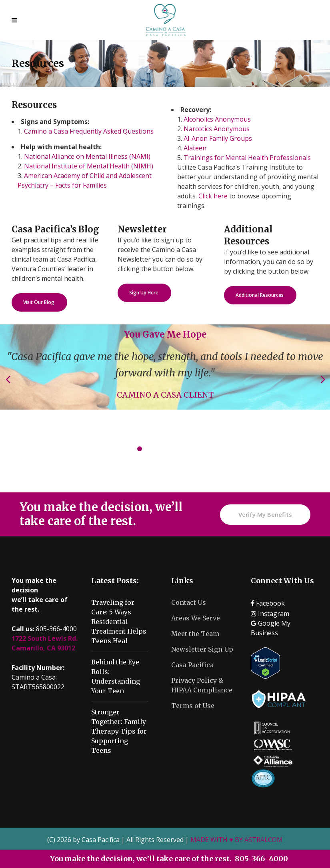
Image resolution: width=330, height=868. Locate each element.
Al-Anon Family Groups (218, 138)
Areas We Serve (196, 618)
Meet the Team (195, 634)
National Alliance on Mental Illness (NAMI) (87, 156)
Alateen (195, 148)
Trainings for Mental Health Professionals (247, 158)
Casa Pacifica (192, 665)
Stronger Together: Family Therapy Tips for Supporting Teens (119, 731)
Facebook (268, 603)
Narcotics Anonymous (217, 129)
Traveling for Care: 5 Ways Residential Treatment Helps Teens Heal (119, 622)
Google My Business (271, 628)
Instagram (270, 614)
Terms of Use (193, 706)
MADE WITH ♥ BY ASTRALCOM (237, 840)
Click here (213, 196)
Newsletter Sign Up (202, 649)
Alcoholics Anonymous (217, 119)
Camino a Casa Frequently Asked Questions (89, 131)
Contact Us (189, 602)
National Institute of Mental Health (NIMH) (89, 166)
